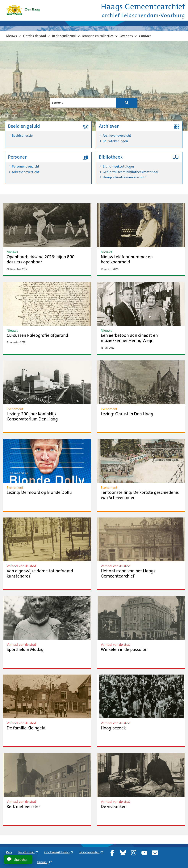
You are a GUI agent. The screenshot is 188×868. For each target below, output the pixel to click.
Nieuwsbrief (155, 853)
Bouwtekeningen (115, 141)
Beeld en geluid (24, 126)
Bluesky (123, 853)
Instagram (134, 853)
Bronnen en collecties (98, 36)
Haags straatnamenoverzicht (125, 177)
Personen (18, 157)
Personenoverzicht (26, 166)
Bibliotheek (111, 157)
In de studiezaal (64, 36)
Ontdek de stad (35, 36)
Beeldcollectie (22, 136)
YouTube (144, 853)
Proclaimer (26, 852)
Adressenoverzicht (25, 172)
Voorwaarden (89, 852)
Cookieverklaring (57, 852)
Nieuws (11, 36)
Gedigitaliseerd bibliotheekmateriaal (130, 172)
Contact (145, 36)
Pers (9, 852)
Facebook (112, 853)
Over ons (126, 36)
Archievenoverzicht (117, 136)
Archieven (109, 126)
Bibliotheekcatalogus (119, 166)
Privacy (43, 862)
